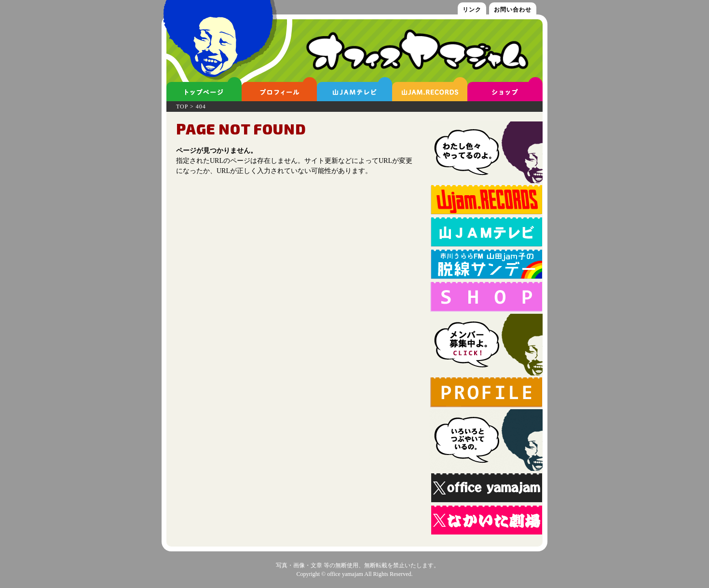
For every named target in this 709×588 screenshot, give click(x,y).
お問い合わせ (513, 10)
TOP (182, 107)
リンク (472, 10)
